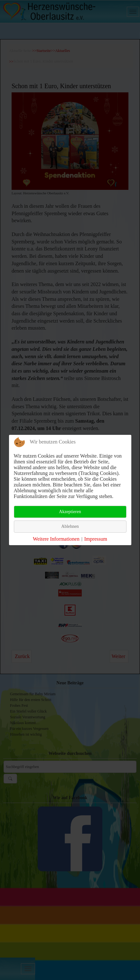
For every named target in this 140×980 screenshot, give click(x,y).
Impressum (96, 539)
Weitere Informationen (56, 539)
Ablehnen (70, 526)
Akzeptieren (70, 512)
